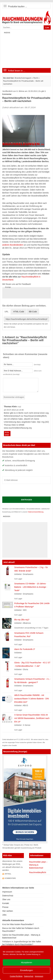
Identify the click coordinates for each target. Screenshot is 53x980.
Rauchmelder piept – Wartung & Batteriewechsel (38, 865)
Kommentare (10, 878)
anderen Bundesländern (13, 245)
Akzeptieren (26, 962)
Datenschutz (29, 976)
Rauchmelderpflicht (38, 872)
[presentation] (24, 490)
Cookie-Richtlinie (16, 976)
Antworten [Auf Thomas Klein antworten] (7, 434)
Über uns (6, 899)
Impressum (39, 976)
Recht (36, 78)
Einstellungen (26, 970)
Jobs (4, 915)
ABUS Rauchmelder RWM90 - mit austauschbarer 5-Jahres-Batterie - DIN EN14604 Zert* (32, 699)
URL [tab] (7, 312)
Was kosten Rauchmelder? (22, 924)
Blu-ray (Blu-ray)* (22, 620)
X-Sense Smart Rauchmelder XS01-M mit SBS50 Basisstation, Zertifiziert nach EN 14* (32, 718)
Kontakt (6, 903)
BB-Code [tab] (33, 312)
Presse (5, 907)
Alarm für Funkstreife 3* (25, 649)
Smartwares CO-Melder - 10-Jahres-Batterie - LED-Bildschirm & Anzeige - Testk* (31, 587)
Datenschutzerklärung (36, 512)
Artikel (8, 874)
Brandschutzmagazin (23, 78)
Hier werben (8, 911)
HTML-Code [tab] (19, 312)
